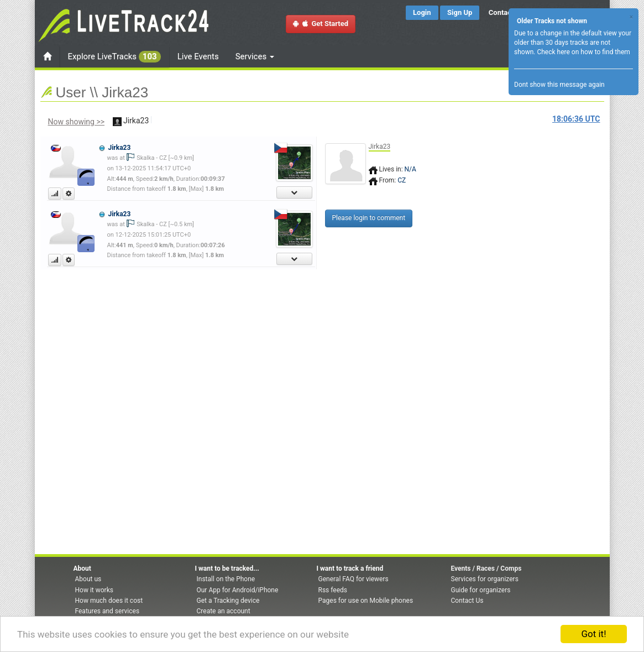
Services (255, 56)
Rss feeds (333, 590)
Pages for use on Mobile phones (366, 601)
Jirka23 (119, 148)
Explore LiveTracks (114, 57)
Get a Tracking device (228, 601)
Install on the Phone (226, 579)
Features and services (108, 611)
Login (422, 12)
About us (88, 579)
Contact (501, 12)
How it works (94, 590)
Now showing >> (77, 122)
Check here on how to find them (583, 52)
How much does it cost (109, 601)
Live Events (198, 56)
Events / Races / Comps (486, 568)
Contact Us (467, 601)
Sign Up (460, 12)
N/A (410, 169)
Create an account (224, 611)
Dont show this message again (559, 85)
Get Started (321, 24)
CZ (402, 180)
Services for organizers (485, 579)
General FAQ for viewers (354, 579)
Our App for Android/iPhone (238, 590)
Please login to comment (369, 218)
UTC (576, 119)
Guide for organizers (481, 590)
